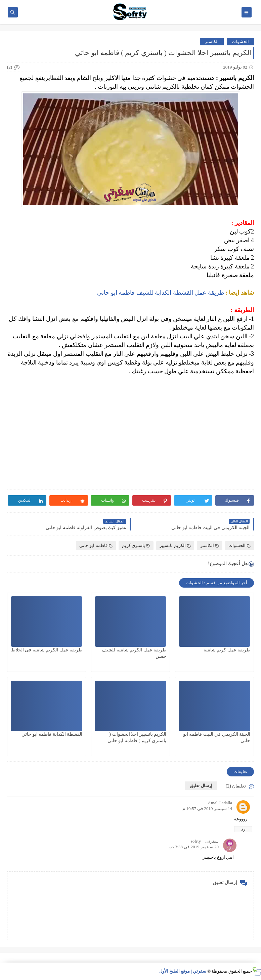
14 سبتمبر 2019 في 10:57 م (207, 808)
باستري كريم (136, 545)
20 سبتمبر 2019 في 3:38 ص (194, 847)
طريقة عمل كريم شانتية (227, 650)
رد (243, 829)
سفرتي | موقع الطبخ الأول (183, 971)
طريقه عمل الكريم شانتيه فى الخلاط (47, 650)
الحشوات (240, 41)
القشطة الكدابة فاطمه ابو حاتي (52, 734)
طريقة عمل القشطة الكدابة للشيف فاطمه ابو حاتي (161, 293)
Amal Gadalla (220, 803)
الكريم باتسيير (175, 545)
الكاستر (212, 41)
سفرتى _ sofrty (205, 841)
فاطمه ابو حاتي (96, 545)
